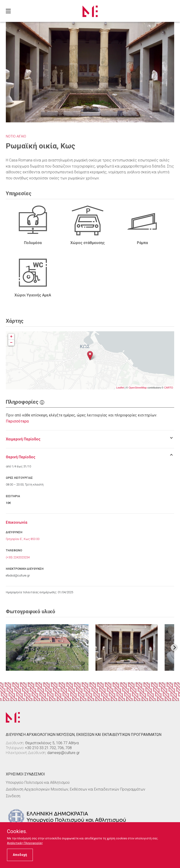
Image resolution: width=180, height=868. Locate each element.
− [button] (11, 343)
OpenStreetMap (138, 388)
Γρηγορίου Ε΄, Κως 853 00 (23, 539)
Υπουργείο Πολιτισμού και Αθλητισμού (38, 783)
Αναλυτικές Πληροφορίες (25, 843)
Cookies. (17, 831)
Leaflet (120, 388)
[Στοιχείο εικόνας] (47, 647)
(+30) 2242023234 (18, 557)
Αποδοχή (20, 855)
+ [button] (11, 337)
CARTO (169, 388)
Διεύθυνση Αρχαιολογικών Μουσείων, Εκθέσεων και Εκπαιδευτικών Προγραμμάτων (76, 789)
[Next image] (174, 647)
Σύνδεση (13, 796)
